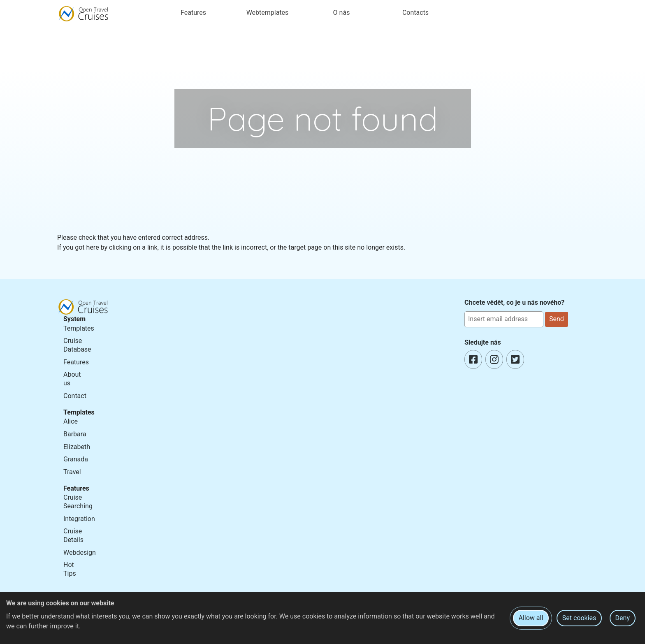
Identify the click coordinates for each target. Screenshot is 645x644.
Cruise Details (73, 535)
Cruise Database (77, 345)
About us (72, 379)
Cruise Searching (78, 502)
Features (76, 362)
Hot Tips (70, 569)
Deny (623, 618)
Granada (76, 459)
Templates (79, 328)
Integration (79, 519)
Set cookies (579, 618)
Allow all (531, 618)
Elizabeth (77, 447)
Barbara (75, 434)
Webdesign (80, 552)
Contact (75, 396)
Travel (72, 472)
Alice (71, 421)
